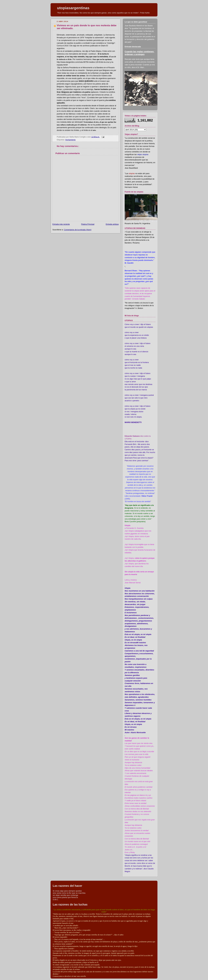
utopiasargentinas (73, 8)
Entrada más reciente (61, 224)
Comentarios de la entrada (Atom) (78, 230)
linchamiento (71, 140)
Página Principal (88, 224)
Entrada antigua (112, 224)
